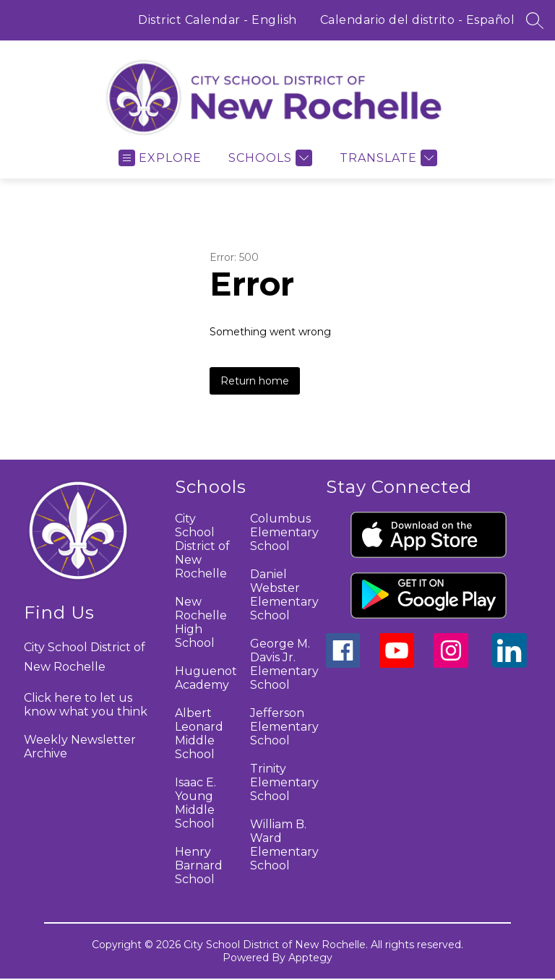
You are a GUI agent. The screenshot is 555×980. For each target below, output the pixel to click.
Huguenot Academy (206, 678)
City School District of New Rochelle (202, 546)
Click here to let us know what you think (86, 705)
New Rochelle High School (201, 622)
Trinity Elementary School (284, 782)
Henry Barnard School (199, 865)
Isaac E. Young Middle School (195, 803)
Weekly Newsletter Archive (80, 747)
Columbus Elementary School (284, 532)
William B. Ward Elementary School (284, 845)
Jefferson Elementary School (284, 727)
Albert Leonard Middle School (199, 734)
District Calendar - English (218, 20)
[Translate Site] (387, 158)
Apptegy (310, 958)
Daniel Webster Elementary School (284, 595)
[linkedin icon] (509, 664)
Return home (255, 381)
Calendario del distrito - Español (418, 20)
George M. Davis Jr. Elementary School (284, 664)
